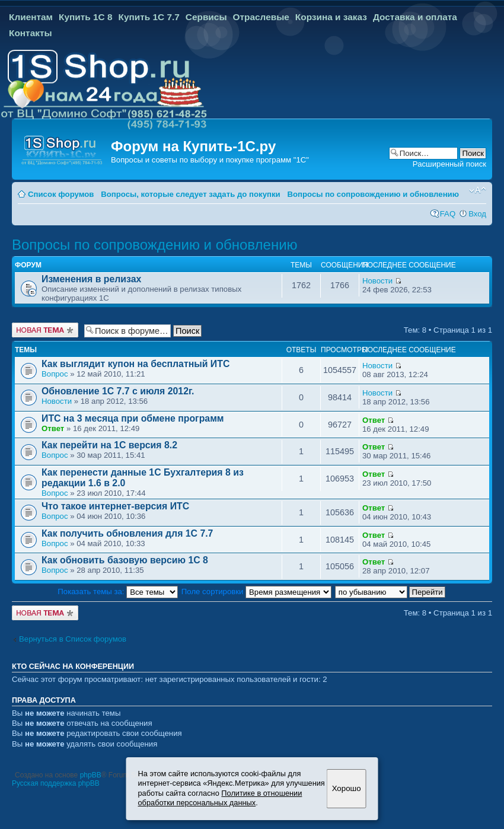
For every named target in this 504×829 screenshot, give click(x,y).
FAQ (448, 214)
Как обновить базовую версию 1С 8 (125, 560)
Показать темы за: (118, 592)
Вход (477, 214)
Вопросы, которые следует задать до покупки (190, 194)
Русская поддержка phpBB (56, 783)
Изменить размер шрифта (478, 190)
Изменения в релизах (91, 279)
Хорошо (347, 788)
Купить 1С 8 (86, 17)
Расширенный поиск (449, 164)
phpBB (91, 775)
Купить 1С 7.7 (149, 17)
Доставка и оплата (415, 17)
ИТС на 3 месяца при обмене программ (133, 418)
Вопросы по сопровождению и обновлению (373, 194)
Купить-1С (219, 146)
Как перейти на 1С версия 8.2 (109, 445)
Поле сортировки (256, 592)
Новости (377, 281)
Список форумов (61, 194)
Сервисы (206, 17)
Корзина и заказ (331, 17)
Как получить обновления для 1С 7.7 (127, 533)
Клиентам (31, 17)
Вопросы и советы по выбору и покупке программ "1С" (210, 160)
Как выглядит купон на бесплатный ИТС (135, 364)
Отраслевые (261, 17)
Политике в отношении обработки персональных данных (220, 798)
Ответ (53, 428)
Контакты (31, 33)
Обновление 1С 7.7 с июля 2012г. (118, 391)
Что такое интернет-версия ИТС (115, 506)
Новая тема (45, 330)
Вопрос (55, 374)
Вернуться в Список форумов (73, 639)
